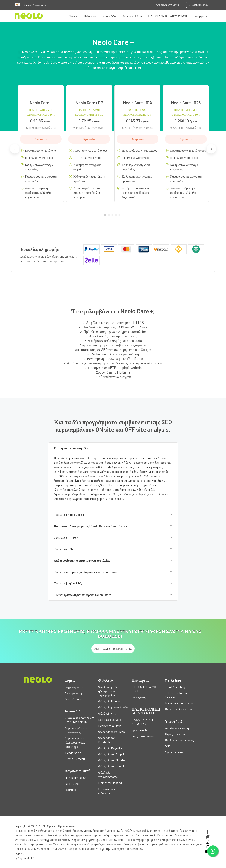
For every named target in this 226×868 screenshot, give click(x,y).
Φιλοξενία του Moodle (112, 760)
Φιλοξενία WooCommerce (108, 775)
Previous (15, 149)
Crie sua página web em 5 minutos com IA (79, 720)
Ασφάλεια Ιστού (132, 16)
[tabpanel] (41, 147)
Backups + (71, 790)
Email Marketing (175, 687)
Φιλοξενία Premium (110, 701)
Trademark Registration (180, 703)
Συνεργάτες (200, 16)
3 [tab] (113, 216)
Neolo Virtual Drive (110, 726)
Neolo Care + (73, 784)
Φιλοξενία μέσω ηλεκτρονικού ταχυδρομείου (108, 691)
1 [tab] (106, 216)
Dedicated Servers (110, 719)
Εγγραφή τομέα (74, 687)
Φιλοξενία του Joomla (112, 766)
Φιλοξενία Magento (110, 748)
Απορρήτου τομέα (76, 699)
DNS (168, 746)
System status (174, 752)
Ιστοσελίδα (109, 16)
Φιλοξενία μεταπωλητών (113, 707)
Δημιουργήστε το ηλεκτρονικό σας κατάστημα (75, 742)
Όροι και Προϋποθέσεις (61, 826)
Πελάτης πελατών (199, 5)
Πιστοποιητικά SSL (77, 778)
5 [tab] (120, 216)
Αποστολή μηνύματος (167, 5)
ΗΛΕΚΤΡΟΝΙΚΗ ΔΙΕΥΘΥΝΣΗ (168, 16)
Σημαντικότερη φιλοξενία (107, 791)
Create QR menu (75, 759)
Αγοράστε (41, 139)
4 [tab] (117, 216)
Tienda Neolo (73, 753)
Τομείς (74, 16)
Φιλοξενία (90, 16)
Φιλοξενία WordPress (112, 732)
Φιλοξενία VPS (107, 713)
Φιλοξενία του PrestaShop (107, 740)
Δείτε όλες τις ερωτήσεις (113, 649)
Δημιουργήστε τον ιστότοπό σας (76, 730)
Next (211, 149)
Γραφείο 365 (139, 730)
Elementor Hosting (110, 783)
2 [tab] (110, 216)
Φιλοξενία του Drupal (111, 754)
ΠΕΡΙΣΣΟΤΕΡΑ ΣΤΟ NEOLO (144, 689)
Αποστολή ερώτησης (177, 728)
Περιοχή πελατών (175, 734)
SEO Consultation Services (176, 695)
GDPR (20, 853)
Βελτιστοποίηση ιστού (178, 709)
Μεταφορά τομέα (75, 693)
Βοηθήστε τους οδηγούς (179, 740)
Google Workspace (143, 736)
